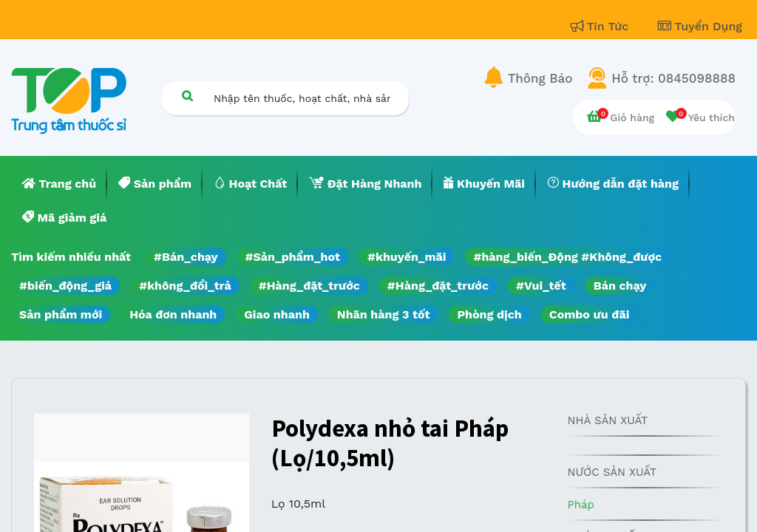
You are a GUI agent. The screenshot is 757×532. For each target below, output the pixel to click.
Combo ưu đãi (590, 314)
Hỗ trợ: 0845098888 (673, 78)
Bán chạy (620, 286)
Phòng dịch (489, 314)
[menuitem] (59, 184)
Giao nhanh (277, 314)
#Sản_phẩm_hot (293, 257)
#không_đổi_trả (185, 286)
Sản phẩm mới (61, 314)
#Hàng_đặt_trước (309, 286)
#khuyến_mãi (407, 257)
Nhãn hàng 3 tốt (384, 314)
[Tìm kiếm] (187, 96)
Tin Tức (602, 26)
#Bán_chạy (186, 257)
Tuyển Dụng (700, 26)
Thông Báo (540, 78)
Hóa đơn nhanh (173, 314)
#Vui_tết (541, 286)
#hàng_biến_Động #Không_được (567, 257)
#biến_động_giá (65, 286)
